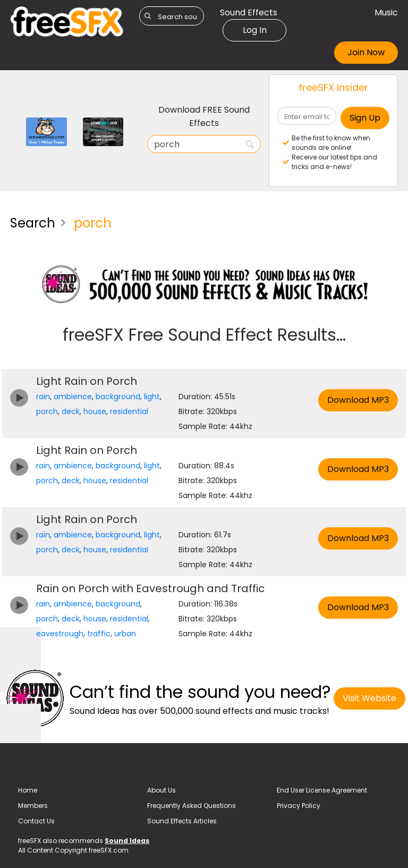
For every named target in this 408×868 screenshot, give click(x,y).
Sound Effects (249, 12)
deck (71, 411)
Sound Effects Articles (182, 821)
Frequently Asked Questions (192, 806)
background (118, 397)
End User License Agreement (322, 790)
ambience (73, 397)
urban (125, 634)
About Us (161, 790)
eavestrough (60, 634)
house (95, 411)
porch (47, 411)
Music (386, 12)
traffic (99, 634)
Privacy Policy (299, 806)
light (152, 397)
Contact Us (36, 821)
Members (33, 806)
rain (43, 397)
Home (28, 790)
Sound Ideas (127, 841)
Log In (255, 30)
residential (129, 411)
